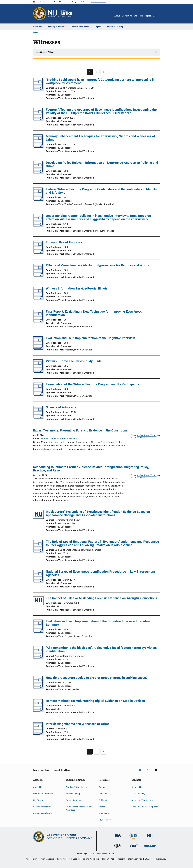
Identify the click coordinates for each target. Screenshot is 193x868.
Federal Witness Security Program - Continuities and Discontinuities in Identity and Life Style (101, 191)
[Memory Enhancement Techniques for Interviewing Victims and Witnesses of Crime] (38, 147)
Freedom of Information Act (129, 859)
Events (102, 787)
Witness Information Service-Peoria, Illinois (77, 288)
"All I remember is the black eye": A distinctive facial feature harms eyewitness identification (102, 649)
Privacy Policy (63, 859)
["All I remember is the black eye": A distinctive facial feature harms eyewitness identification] (38, 658)
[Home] (60, 14)
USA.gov (149, 859)
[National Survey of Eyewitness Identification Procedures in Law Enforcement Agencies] (38, 582)
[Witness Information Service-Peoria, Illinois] (38, 299)
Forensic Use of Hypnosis (64, 242)
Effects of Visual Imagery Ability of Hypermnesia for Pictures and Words (97, 265)
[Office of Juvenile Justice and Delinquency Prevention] (118, 848)
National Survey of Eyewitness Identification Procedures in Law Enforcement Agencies (100, 573)
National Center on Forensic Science (59, 439)
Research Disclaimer (43, 813)
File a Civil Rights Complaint (145, 807)
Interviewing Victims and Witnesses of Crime (78, 724)
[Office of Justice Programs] (40, 14)
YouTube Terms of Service (147, 435)
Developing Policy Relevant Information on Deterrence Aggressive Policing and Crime (102, 164)
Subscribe (138, 16)
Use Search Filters (45, 52)
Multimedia (104, 813)
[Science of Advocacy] (38, 418)
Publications (104, 800)
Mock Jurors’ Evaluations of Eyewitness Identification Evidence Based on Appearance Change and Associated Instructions (98, 513)
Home (35, 32)
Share (160, 18)
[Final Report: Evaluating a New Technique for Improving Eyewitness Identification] (38, 322)
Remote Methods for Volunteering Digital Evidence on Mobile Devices (95, 701)
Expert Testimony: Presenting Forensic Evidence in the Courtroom (80, 430)
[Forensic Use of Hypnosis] (38, 253)
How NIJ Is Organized (43, 794)
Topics (102, 807)
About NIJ (38, 787)
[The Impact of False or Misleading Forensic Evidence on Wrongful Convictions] (38, 601)
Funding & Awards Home (77, 787)
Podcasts (103, 794)
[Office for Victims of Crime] (134, 848)
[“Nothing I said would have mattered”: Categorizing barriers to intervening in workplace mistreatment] (38, 90)
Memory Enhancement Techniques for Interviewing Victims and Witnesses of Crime (100, 138)
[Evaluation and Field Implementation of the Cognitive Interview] (38, 349)
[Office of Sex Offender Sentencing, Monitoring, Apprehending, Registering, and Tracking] (150, 848)
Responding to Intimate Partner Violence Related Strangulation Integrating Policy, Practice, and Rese (91, 469)
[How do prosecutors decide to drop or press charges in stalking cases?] (38, 688)
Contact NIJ (137, 787)
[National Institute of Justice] (150, 838)
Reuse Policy (105, 820)
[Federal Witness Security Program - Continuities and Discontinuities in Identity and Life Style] (38, 200)
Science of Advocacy (61, 407)
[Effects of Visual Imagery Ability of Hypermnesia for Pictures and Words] (38, 276)
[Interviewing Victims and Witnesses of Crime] (38, 735)
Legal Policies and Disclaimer (86, 859)
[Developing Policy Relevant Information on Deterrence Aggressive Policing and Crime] (38, 173)
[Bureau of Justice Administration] (118, 838)
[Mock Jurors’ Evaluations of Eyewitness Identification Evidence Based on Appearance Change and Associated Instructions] (38, 515)
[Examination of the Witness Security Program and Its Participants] (38, 395)
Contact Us (127, 16)
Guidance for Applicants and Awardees (79, 808)
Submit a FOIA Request (142, 800)
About (117, 16)
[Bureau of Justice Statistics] (134, 839)
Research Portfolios (42, 807)
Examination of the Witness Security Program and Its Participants (92, 384)
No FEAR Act (108, 859)
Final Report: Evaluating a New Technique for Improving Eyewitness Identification (94, 313)
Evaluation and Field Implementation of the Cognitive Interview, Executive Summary (98, 623)
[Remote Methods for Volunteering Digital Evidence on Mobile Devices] (38, 712)
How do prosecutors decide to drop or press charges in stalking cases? (97, 678)
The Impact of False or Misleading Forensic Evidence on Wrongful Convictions (101, 598)
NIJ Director (39, 800)
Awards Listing (73, 794)
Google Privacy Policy (139, 437)
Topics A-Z (150, 16)
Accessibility (32, 859)
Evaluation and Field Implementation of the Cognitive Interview (90, 338)
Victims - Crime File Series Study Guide (74, 361)
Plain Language (47, 859)
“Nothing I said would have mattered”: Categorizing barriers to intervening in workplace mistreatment (100, 81)
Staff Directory (138, 794)
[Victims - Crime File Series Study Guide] (38, 372)
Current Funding (73, 800)
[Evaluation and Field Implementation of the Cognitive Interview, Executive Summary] (38, 632)
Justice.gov (161, 859)
